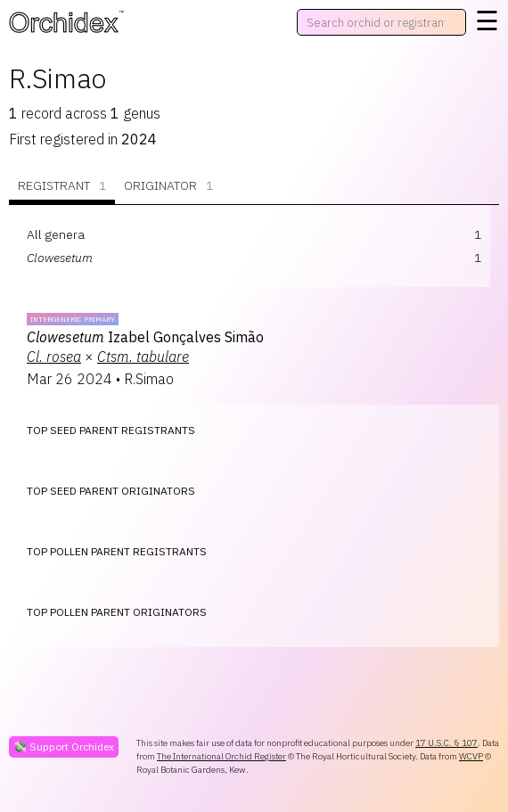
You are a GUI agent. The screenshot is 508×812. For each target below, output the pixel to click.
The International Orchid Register (221, 756)
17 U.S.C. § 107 (447, 743)
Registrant (62, 186)
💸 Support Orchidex (64, 746)
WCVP (471, 756)
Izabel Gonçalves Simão (145, 337)
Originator (168, 186)
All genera (56, 234)
